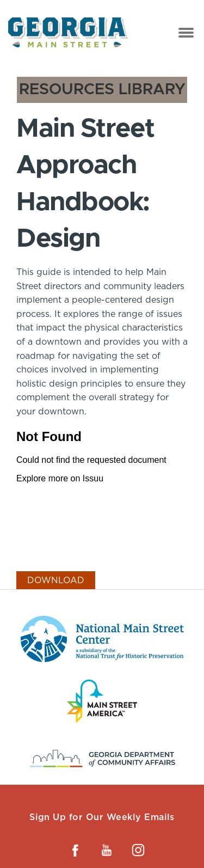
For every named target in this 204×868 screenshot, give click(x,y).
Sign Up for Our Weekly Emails (102, 817)
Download (56, 580)
